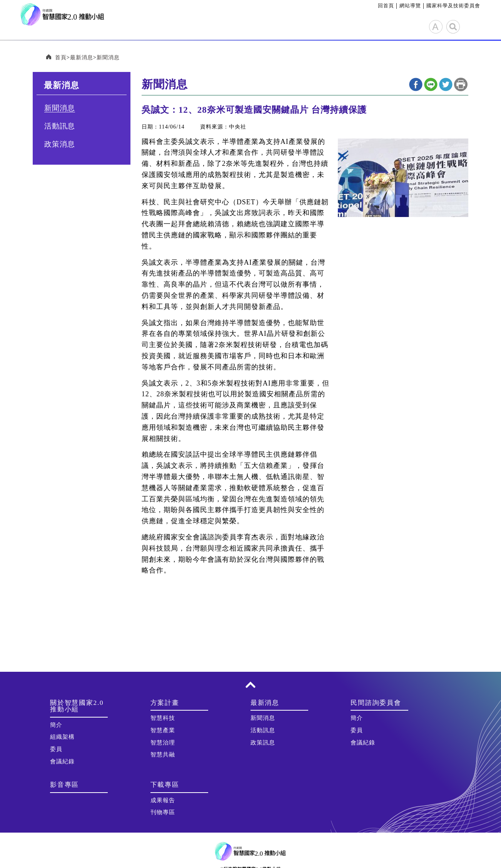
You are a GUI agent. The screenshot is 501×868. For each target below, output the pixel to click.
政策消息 (60, 144)
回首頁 (386, 6)
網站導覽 (410, 6)
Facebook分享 (416, 85)
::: (375, 6)
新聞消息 (108, 58)
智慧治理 (163, 743)
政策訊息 (263, 743)
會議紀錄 (62, 762)
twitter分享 (446, 85)
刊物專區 (163, 813)
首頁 (61, 58)
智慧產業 (163, 731)
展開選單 (473, 26)
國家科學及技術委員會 (453, 6)
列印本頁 (461, 85)
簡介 (56, 725)
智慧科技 (163, 718)
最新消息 (82, 58)
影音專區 (64, 785)
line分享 (431, 85)
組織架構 (62, 737)
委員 (56, 749)
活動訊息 (60, 126)
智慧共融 (163, 755)
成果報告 (163, 801)
